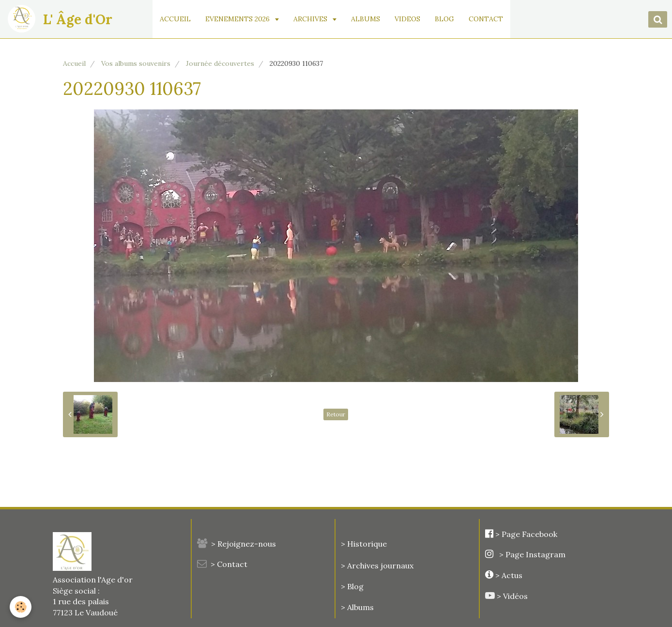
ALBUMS (366, 19)
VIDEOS (407, 19)
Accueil (74, 63)
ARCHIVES (311, 19)
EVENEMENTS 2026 (238, 19)
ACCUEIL (175, 19)
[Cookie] (21, 607)
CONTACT (486, 19)
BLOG (444, 19)
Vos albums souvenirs (136, 63)
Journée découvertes (220, 63)
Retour (336, 414)
